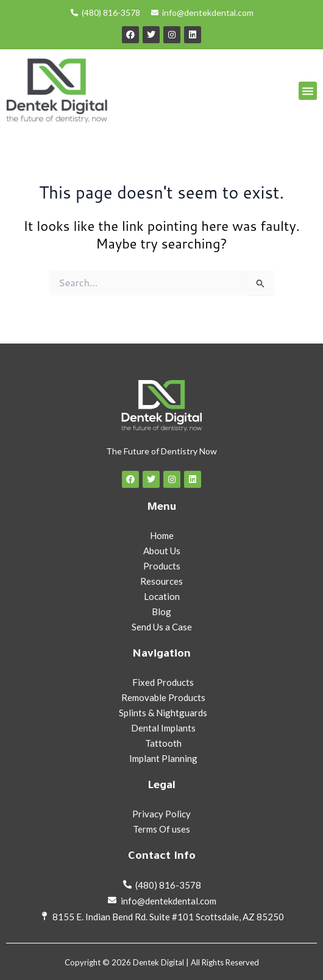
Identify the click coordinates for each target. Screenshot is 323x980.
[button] (308, 91)
